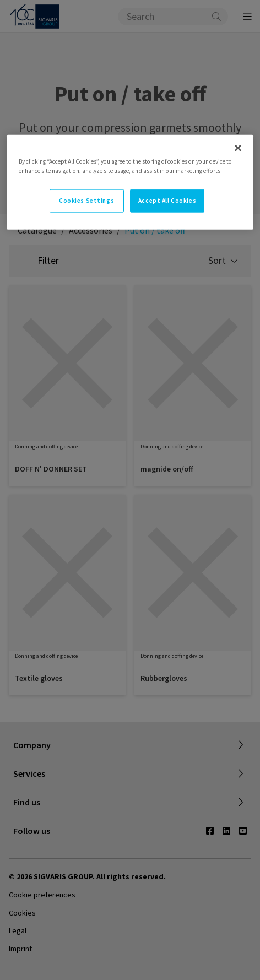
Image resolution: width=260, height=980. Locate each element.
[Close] (238, 148)
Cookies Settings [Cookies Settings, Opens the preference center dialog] (86, 201)
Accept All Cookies (167, 201)
